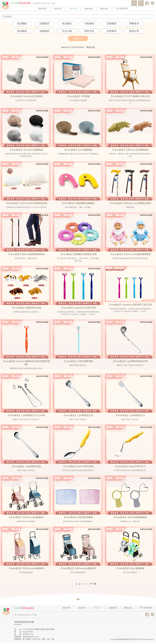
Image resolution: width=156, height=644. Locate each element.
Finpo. (152, 639)
